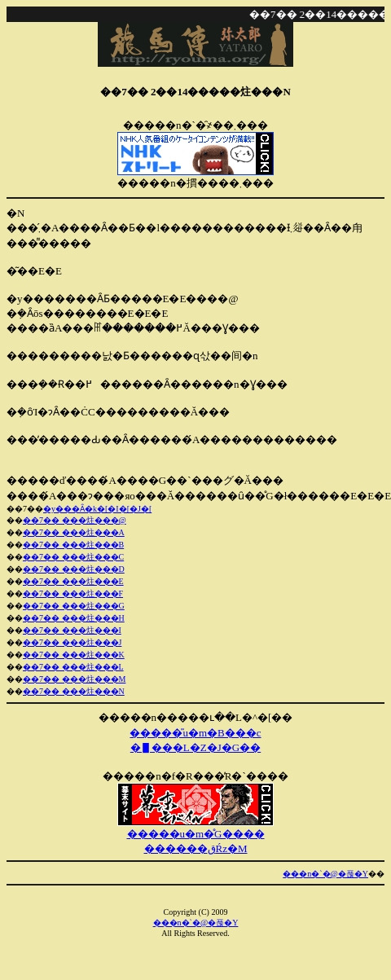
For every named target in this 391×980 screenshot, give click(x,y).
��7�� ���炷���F (73, 593)
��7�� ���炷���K (74, 655)
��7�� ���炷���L (73, 667)
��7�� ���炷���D (74, 569)
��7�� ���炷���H (74, 618)
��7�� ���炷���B (73, 545)
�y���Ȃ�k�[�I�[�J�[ (97, 509)
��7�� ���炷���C (73, 557)
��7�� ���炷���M (74, 679)
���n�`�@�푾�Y (325, 874)
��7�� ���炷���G (74, 606)
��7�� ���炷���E (73, 581)
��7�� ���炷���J (72, 642)
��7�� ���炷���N (74, 691)
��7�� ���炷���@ (75, 520)
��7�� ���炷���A (74, 532)
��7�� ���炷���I (72, 630)
